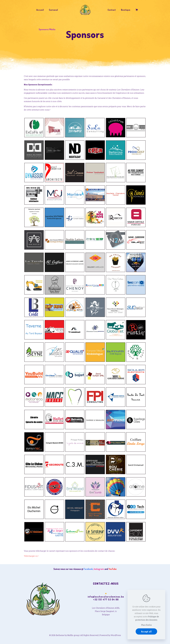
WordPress (116, 635)
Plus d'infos (146, 625)
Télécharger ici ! (31, 556)
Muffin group (73, 635)
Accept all (146, 631)
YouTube (113, 569)
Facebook (88, 569)
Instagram (99, 569)
